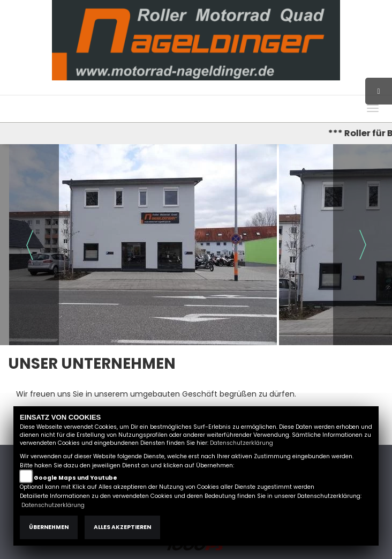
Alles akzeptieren (122, 527)
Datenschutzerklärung (242, 443)
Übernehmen (49, 527)
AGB (296, 90)
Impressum (259, 90)
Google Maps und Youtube (76, 478)
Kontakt (326, 90)
